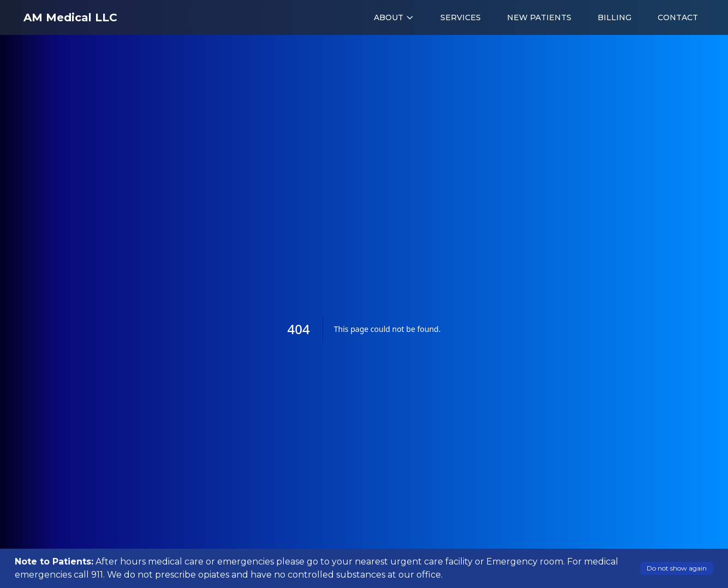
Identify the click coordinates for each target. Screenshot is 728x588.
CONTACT (678, 17)
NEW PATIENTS (539, 17)
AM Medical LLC (70, 17)
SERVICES (461, 17)
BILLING (614, 17)
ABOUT (394, 17)
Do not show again (677, 568)
